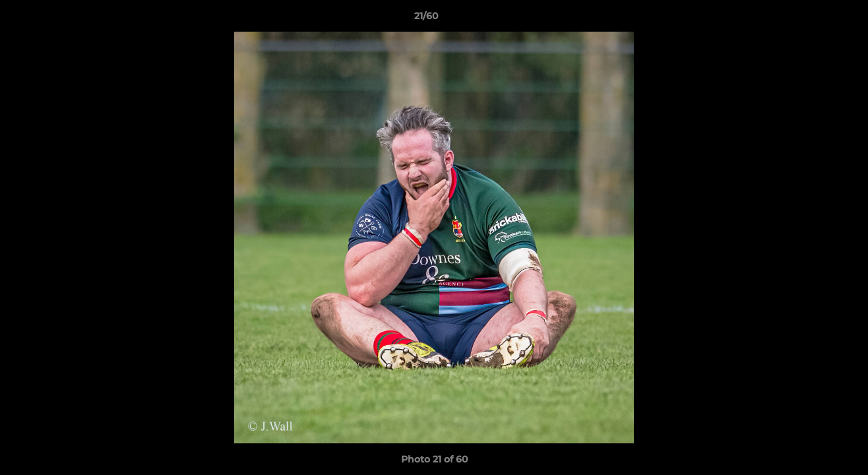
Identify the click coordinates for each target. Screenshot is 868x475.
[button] (813, 19)
